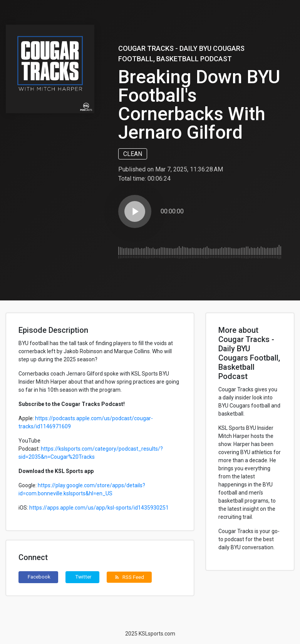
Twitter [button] (83, 577)
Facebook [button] (39, 577)
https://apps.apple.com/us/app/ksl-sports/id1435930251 (99, 508)
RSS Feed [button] (129, 577)
